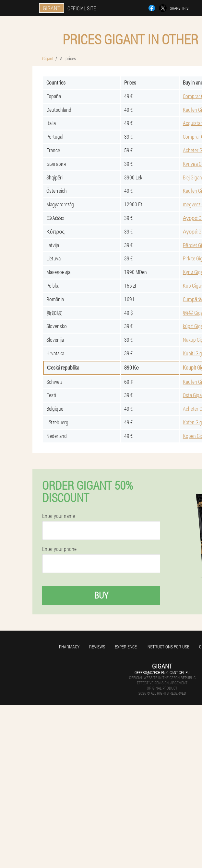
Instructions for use (168, 647)
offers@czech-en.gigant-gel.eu (162, 672)
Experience (126, 647)
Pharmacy (69, 647)
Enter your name (59, 516)
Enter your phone (59, 549)
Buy (101, 595)
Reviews (97, 647)
